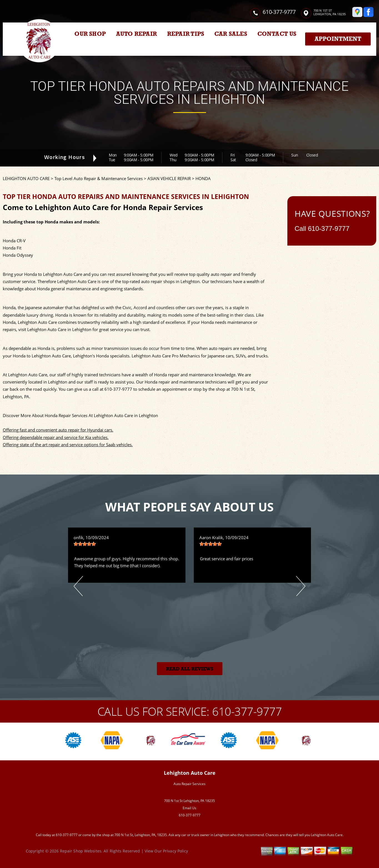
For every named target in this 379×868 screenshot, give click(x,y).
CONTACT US (277, 34)
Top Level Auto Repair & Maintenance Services (99, 178)
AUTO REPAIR (136, 34)
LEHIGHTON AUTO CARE (26, 178)
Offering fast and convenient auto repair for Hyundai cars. (58, 430)
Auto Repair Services (189, 784)
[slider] (85, 544)
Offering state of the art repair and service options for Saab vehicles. (68, 445)
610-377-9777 (279, 12)
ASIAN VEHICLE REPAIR (169, 178)
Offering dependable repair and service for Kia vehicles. (56, 437)
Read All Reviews (190, 669)
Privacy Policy (176, 851)
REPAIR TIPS (186, 34)
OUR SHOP (90, 34)
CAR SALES (231, 34)
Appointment (338, 39)
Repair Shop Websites (81, 851)
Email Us (189, 808)
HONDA (203, 178)
